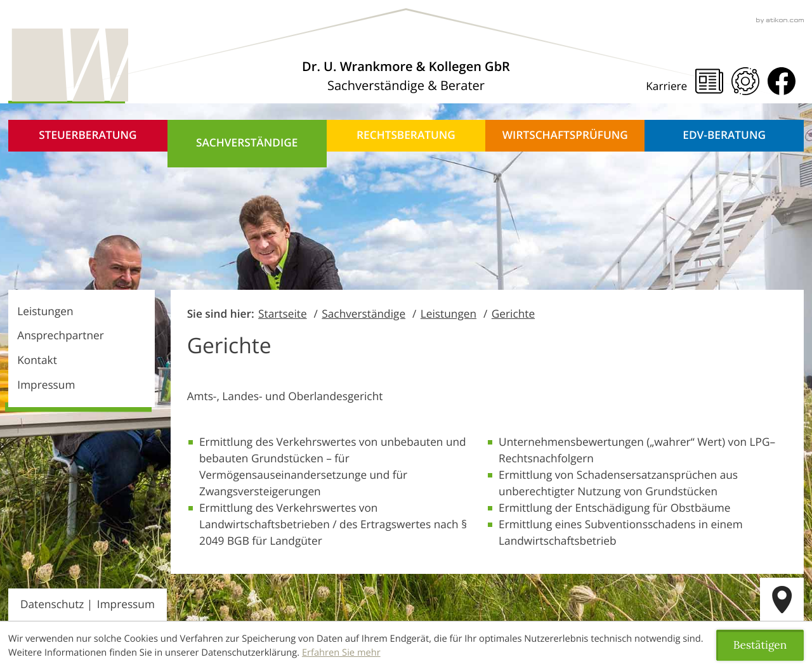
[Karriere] (671, 87)
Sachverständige (363, 314)
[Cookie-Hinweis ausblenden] (760, 645)
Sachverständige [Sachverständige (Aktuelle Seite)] (247, 143)
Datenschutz (52, 605)
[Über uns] (406, 76)
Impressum (46, 385)
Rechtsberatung (406, 135)
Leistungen (45, 312)
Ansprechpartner (61, 336)
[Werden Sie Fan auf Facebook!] (782, 81)
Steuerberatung (88, 135)
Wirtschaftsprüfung (565, 135)
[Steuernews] (709, 81)
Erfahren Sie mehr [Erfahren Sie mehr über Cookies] (341, 653)
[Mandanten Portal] (745, 81)
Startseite (283, 314)
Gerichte (513, 314)
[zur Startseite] (68, 66)
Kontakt (37, 360)
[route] (782, 600)
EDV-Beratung (724, 135)
